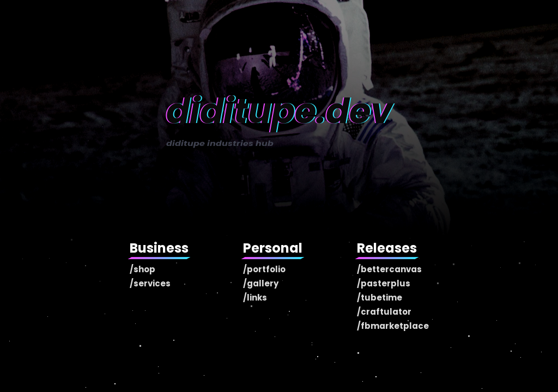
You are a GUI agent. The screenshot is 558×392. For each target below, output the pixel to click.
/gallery (261, 283)
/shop (142, 269)
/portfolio (264, 269)
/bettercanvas (389, 269)
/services (150, 283)
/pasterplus (384, 283)
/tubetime (380, 298)
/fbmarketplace (393, 326)
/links (255, 298)
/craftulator (384, 312)
